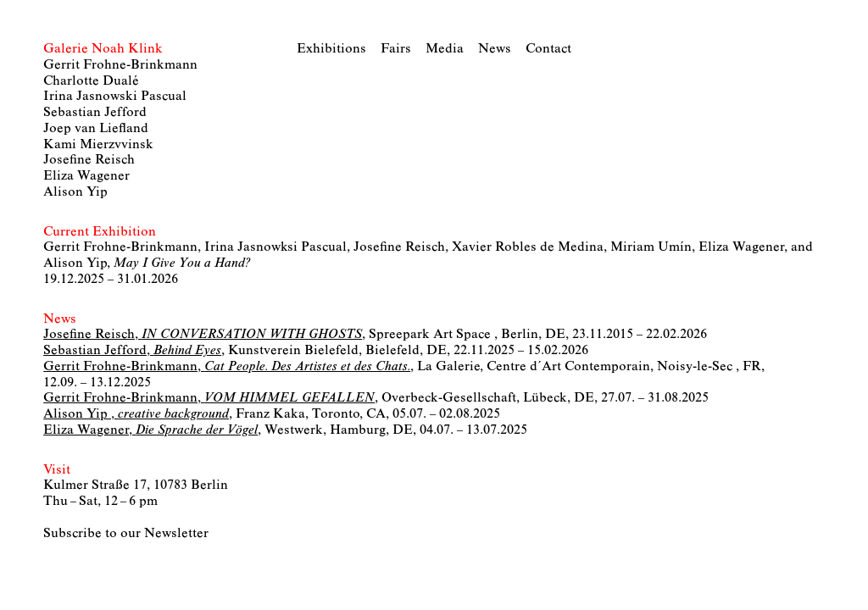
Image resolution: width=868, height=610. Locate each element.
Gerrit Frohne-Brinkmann (120, 65)
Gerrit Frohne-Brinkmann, (227, 367)
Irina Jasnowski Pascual (115, 97)
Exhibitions (331, 49)
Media (445, 49)
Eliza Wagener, (150, 430)
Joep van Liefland (96, 129)
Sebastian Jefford (95, 113)
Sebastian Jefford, (132, 351)
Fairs (396, 49)
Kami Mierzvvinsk (98, 145)
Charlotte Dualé (91, 81)
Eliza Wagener (86, 176)
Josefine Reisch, (203, 335)
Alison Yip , (136, 414)
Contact (548, 49)
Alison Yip (75, 192)
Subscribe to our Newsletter (126, 534)
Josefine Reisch (89, 160)
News (495, 49)
